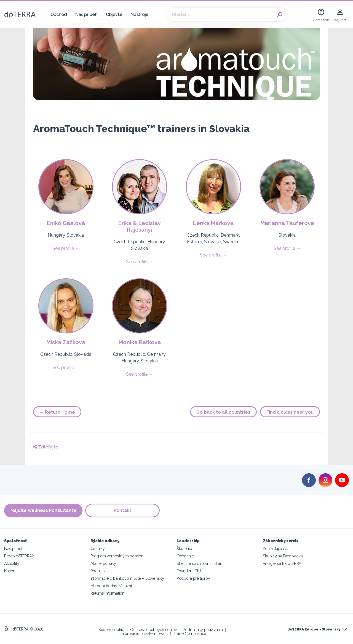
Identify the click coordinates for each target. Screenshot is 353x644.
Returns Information (107, 593)
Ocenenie (185, 556)
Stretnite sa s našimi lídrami (200, 563)
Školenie (184, 548)
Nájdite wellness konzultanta (43, 510)
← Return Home (57, 412)
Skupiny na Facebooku (283, 556)
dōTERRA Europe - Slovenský (314, 629)
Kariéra (10, 571)
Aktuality (12, 563)
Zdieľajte (46, 447)
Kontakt (122, 510)
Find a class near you (290, 412)
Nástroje (139, 14)
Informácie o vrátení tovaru (144, 633)
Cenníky (98, 548)
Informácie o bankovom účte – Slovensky (127, 578)
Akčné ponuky (103, 563)
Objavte (114, 14)
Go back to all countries (223, 412)
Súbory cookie (111, 630)
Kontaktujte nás (276, 548)
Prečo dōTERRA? (19, 556)
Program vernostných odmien (117, 556)
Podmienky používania (203, 630)
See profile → (66, 248)
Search (280, 15)
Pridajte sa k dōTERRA (282, 563)
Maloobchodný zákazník (112, 586)
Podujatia (98, 571)
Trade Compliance (190, 633)
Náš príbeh (86, 14)
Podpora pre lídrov (193, 578)
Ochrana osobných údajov (154, 630)
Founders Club (190, 571)
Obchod (59, 14)
